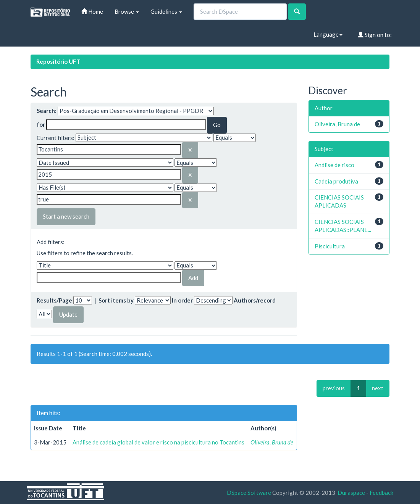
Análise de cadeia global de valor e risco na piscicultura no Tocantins (158, 442)
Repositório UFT (58, 61)
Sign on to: (375, 35)
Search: (47, 111)
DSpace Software (249, 493)
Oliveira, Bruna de (272, 442)
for (41, 124)
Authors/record (255, 300)
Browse (127, 11)
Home (92, 11)
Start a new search (66, 216)
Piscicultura (330, 246)
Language (328, 34)
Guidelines (166, 11)
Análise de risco (334, 165)
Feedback (381, 493)
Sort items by (116, 300)
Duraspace (351, 493)
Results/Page (54, 300)
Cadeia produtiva (336, 181)
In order (182, 300)
